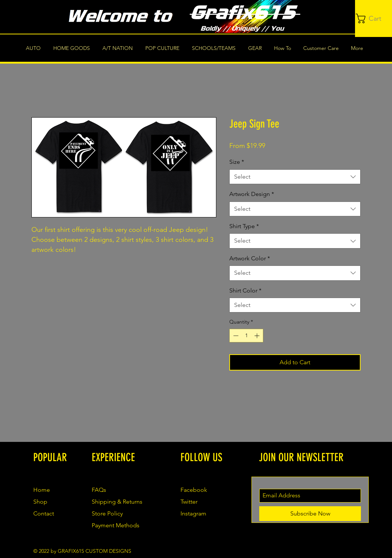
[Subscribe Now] (310, 514)
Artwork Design (252, 194)
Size (237, 162)
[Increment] (258, 336)
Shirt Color (245, 290)
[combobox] (295, 177)
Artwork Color (250, 258)
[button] (374, 18)
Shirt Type (244, 226)
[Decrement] (235, 336)
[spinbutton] (246, 336)
